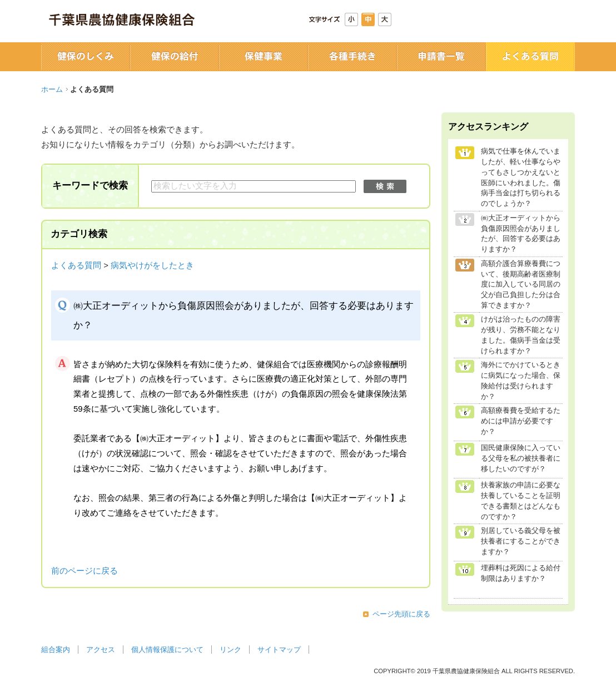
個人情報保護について (167, 650)
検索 (385, 186)
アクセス (101, 650)
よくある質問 (76, 265)
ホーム (52, 89)
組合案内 (56, 650)
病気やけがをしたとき (152, 265)
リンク (230, 650)
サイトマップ (279, 650)
